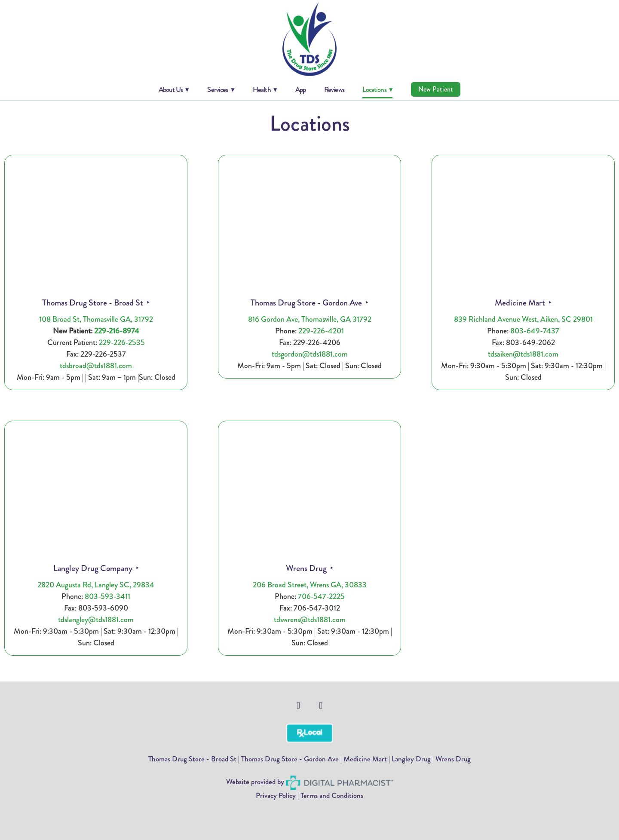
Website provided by (310, 782)
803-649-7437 (535, 331)
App (300, 89)
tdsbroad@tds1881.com (96, 366)
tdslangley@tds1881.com (96, 620)
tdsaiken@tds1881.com (523, 354)
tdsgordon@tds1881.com (310, 354)
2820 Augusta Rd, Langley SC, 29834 (96, 585)
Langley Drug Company (94, 568)
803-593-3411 (107, 596)
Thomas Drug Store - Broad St (93, 303)
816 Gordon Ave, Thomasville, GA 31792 (310, 319)
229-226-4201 (321, 331)
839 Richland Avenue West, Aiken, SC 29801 (523, 319)
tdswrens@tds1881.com (310, 620)
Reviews (334, 89)
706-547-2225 (321, 596)
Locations (377, 89)
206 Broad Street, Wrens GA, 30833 (310, 585)
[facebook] (298, 706)
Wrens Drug (307, 568)
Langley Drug (411, 759)
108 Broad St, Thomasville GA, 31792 (96, 319)
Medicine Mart (521, 303)
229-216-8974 (117, 331)
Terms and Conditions (332, 795)
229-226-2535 (122, 342)
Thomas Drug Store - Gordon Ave (307, 303)
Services (221, 89)
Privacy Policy (276, 795)
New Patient (436, 89)
